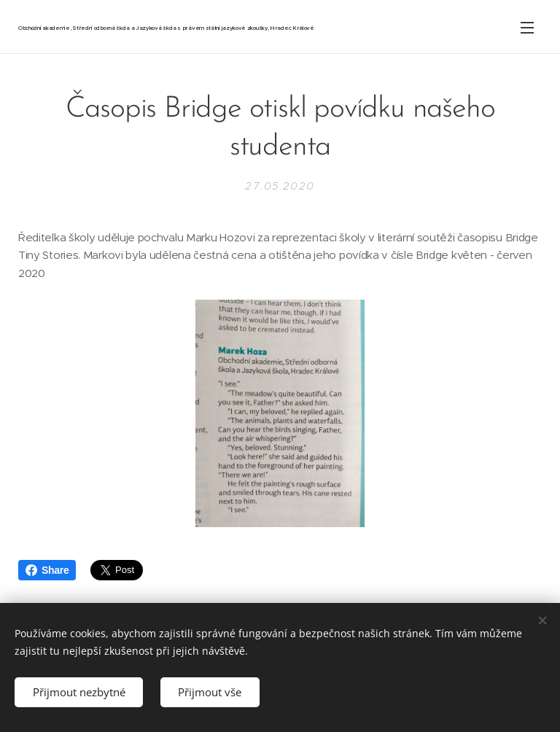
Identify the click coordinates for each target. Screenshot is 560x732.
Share (47, 570)
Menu (527, 28)
